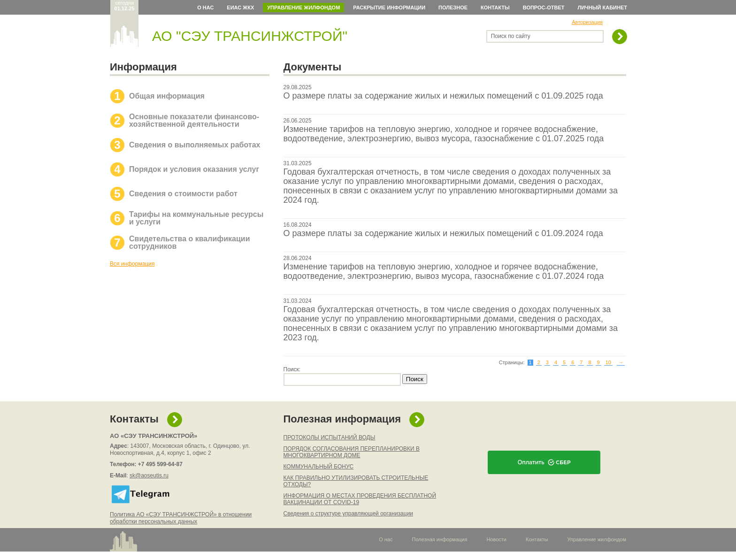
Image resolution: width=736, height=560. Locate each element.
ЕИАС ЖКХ (240, 8)
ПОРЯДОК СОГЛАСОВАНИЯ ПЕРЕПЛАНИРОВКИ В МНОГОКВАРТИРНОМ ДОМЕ (352, 452)
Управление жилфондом (303, 8)
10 (608, 362)
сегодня (125, 6)
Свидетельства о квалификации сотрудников (190, 242)
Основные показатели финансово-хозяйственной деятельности (194, 120)
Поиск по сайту (511, 36)
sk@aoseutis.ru (149, 476)
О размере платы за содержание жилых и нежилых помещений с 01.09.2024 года (443, 233)
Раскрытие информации (389, 8)
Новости (496, 539)
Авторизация (587, 22)
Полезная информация (342, 419)
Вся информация (132, 264)
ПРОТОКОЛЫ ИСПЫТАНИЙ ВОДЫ (330, 437)
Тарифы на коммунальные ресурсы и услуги (196, 218)
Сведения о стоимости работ (183, 194)
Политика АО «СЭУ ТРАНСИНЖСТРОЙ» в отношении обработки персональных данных (181, 518)
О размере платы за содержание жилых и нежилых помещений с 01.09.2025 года (443, 96)
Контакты (495, 8)
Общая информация (167, 96)
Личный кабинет (603, 8)
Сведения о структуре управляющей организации (349, 514)
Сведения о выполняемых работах (195, 145)
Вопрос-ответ (544, 8)
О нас (205, 8)
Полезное (453, 8)
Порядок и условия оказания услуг (194, 169)
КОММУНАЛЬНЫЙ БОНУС (319, 467)
